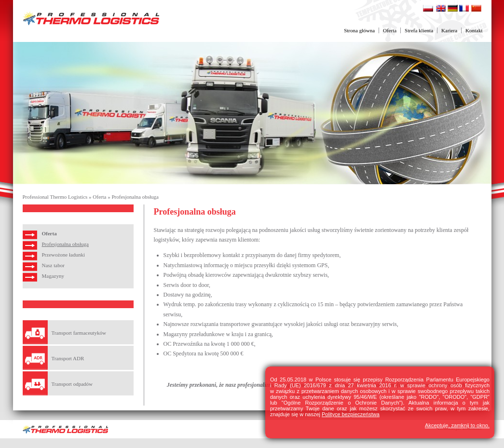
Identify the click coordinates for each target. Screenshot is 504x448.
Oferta (390, 30)
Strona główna (359, 30)
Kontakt (474, 30)
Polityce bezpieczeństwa (351, 414)
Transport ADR (68, 358)
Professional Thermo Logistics (55, 197)
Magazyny (53, 276)
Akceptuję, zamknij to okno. (457, 425)
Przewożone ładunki (64, 255)
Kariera (449, 30)
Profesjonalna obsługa (135, 197)
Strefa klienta (419, 30)
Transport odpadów (72, 384)
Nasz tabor (53, 265)
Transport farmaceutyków (79, 333)
